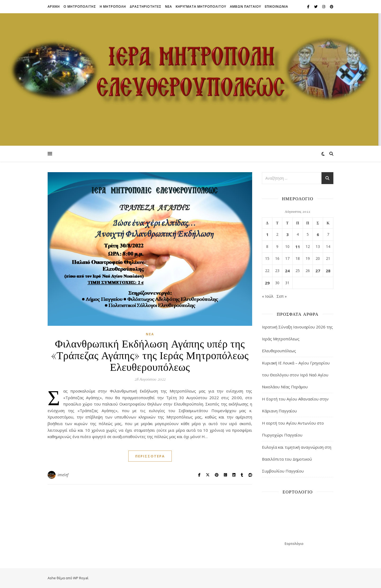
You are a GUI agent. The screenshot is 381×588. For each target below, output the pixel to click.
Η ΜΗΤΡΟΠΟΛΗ (113, 6)
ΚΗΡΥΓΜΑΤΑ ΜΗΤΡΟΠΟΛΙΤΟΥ (201, 6)
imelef (63, 475)
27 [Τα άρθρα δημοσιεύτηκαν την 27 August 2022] (318, 271)
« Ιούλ (268, 296)
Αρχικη (54, 6)
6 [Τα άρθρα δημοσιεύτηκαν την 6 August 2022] (318, 234)
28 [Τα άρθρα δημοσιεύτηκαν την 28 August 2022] (328, 271)
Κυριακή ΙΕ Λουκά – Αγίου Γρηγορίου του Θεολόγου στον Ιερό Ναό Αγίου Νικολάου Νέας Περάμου (296, 375)
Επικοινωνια (276, 6)
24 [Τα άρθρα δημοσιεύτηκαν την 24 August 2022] (287, 271)
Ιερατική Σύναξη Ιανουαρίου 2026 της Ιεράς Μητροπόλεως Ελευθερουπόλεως (297, 339)
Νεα (169, 6)
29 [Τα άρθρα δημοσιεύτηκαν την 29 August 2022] (267, 283)
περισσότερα (150, 456)
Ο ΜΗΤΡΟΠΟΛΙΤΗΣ (80, 6)
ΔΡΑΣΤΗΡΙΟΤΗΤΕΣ (146, 6)
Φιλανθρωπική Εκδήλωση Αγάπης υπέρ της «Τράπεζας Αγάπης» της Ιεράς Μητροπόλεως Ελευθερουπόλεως (150, 355)
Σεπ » (282, 296)
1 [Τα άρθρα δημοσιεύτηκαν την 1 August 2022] (267, 234)
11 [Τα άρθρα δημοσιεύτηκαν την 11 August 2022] (298, 247)
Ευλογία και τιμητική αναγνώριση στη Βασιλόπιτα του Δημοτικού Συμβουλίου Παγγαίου (297, 459)
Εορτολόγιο (294, 544)
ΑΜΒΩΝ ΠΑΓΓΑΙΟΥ (246, 6)
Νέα (150, 334)
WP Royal (81, 578)
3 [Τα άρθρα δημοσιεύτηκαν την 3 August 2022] (287, 234)
